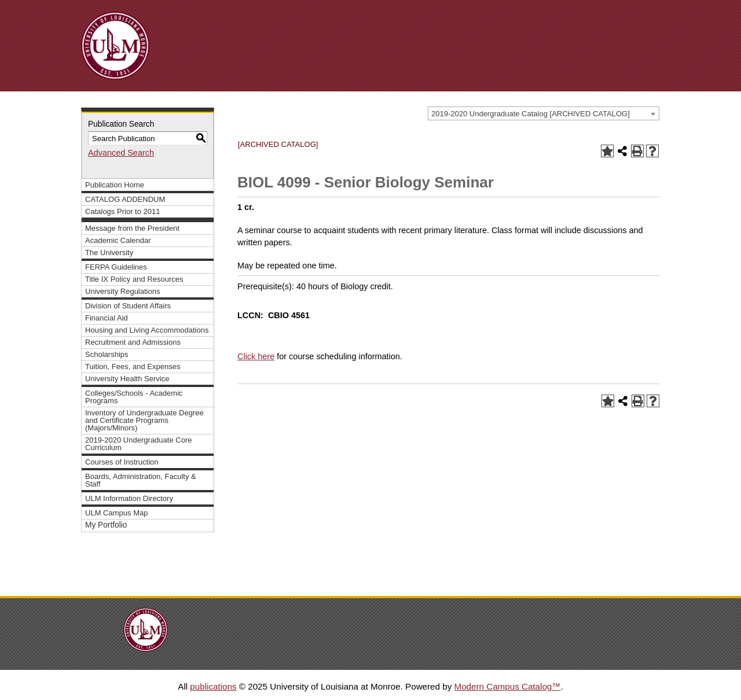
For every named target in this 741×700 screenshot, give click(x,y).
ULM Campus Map (117, 513)
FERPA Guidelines (116, 267)
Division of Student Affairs (128, 306)
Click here (256, 356)
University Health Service (127, 379)
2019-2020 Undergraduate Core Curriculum (139, 444)
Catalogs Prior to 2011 (123, 211)
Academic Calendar (118, 240)
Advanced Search (121, 153)
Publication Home (115, 185)
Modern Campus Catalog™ (507, 686)
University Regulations (123, 291)
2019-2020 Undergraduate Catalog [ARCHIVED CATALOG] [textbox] (531, 114)
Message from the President (132, 228)
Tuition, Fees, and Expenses (133, 366)
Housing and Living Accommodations (147, 330)
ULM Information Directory (129, 498)
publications (213, 686)
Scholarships (107, 354)
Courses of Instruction (122, 462)
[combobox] (544, 113)
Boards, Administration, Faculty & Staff (141, 480)
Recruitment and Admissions (133, 342)
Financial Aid (107, 318)
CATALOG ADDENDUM (125, 199)
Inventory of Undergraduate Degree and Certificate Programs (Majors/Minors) (144, 420)
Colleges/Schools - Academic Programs (134, 397)
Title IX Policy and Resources (134, 279)
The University (109, 253)
